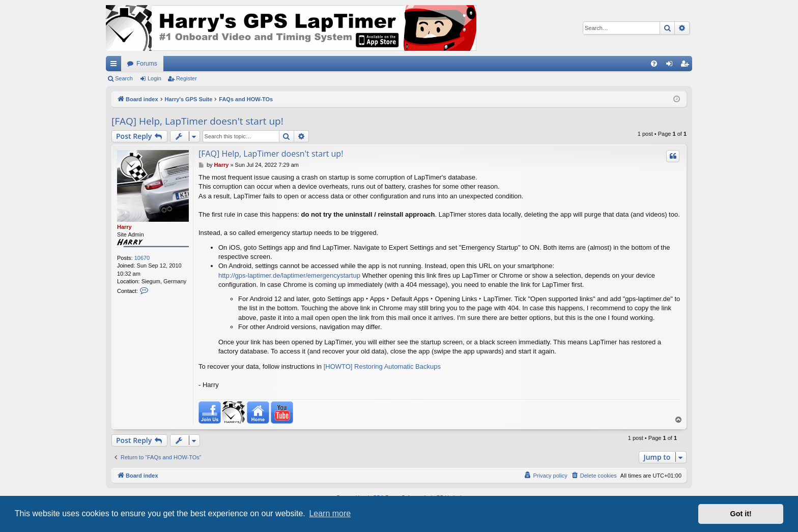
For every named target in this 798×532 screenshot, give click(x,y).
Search (124, 78)
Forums (147, 64)
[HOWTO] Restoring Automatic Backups (382, 366)
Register (187, 78)
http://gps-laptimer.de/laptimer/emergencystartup (289, 275)
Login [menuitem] (672, 66)
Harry (124, 227)
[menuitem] (654, 64)
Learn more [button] (330, 513)
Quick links (116, 66)
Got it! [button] (741, 514)
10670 (142, 258)
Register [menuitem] (687, 66)
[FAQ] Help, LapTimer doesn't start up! (197, 121)
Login (154, 78)
